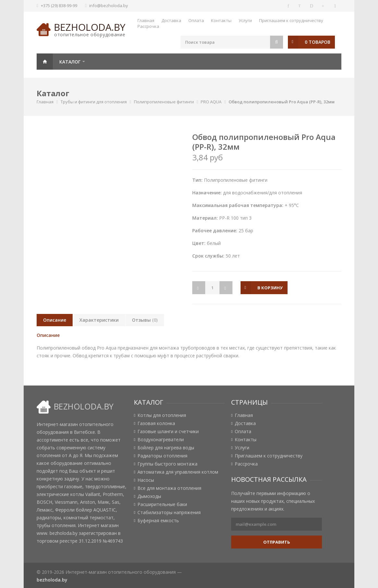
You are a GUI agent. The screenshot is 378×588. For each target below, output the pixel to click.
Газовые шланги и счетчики (168, 432)
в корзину (270, 288)
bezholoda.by (90, 27)
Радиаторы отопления (162, 456)
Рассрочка (148, 26)
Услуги (245, 20)
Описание (55, 320)
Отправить (277, 542)
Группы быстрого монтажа (167, 464)
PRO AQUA (211, 102)
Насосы (146, 480)
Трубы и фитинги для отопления (94, 102)
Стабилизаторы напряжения (169, 513)
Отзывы (145, 320)
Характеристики (99, 320)
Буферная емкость (158, 521)
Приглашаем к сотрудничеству (291, 20)
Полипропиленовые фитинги (164, 102)
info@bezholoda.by (109, 6)
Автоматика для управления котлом (178, 472)
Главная (146, 20)
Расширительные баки (162, 504)
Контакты (221, 20)
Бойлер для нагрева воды (166, 448)
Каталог (70, 62)
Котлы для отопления (162, 415)
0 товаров (318, 42)
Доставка (171, 20)
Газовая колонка (156, 423)
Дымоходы (149, 496)
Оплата (196, 20)
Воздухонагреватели (161, 440)
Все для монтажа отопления (169, 488)
